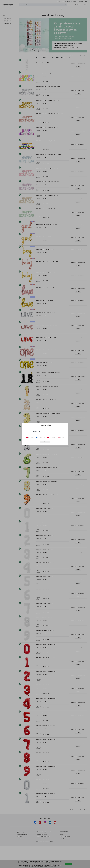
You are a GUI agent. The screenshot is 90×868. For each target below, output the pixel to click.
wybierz (45, 442)
